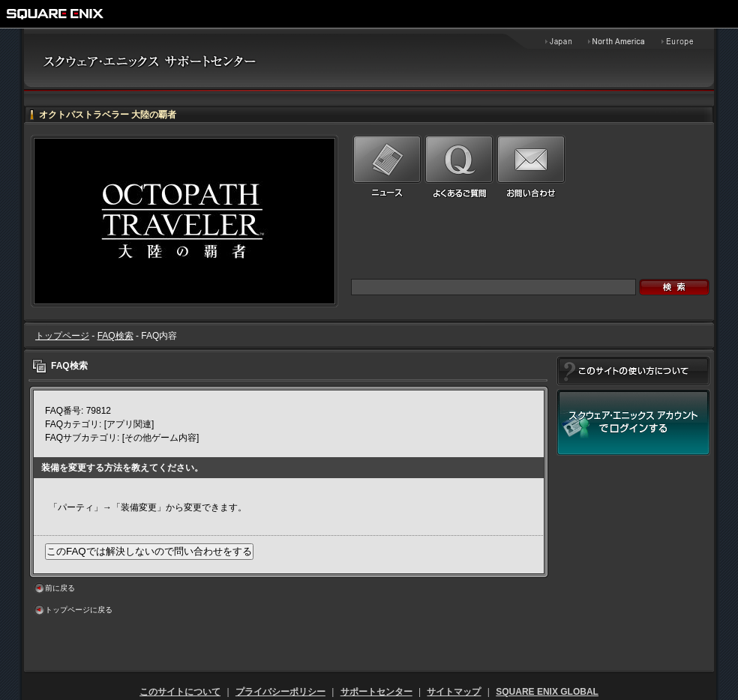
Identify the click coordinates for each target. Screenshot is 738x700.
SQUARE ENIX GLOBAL (547, 692)
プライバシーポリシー (280, 692)
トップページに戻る (79, 610)
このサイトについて (180, 692)
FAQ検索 (115, 336)
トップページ (62, 336)
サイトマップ (454, 692)
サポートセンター (376, 692)
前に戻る (60, 588)
